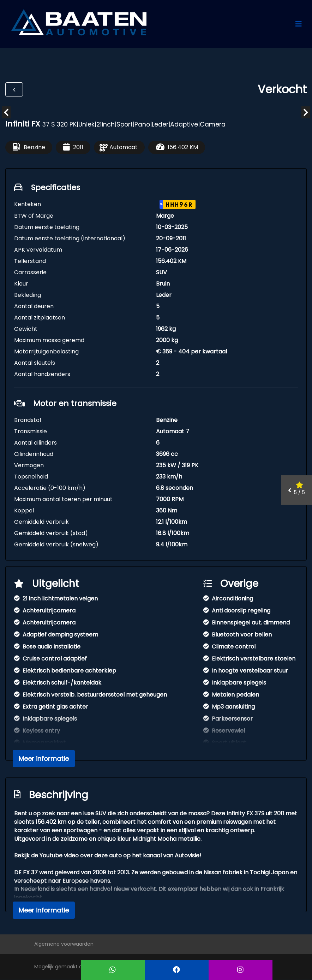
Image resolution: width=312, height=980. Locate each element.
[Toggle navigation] (299, 24)
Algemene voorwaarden (64, 944)
